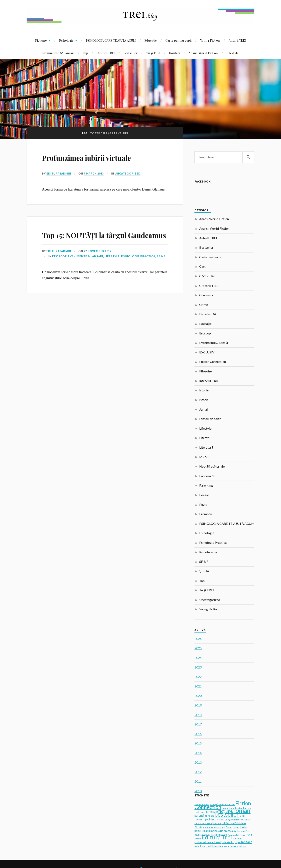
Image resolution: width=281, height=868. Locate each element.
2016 (198, 734)
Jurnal (204, 409)
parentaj (220, 820)
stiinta (211, 816)
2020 (198, 696)
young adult (230, 820)
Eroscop (59, 268)
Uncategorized (128, 174)
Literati (204, 438)
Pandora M (207, 476)
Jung (249, 835)
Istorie (204, 390)
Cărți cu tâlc (208, 276)
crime (236, 827)
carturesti (216, 842)
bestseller (227, 814)
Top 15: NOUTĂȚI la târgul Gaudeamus (95, 240)
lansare (247, 842)
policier (219, 846)
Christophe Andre (204, 827)
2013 (198, 762)
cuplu (238, 842)
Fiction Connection (213, 362)
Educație (151, 40)
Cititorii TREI (106, 53)
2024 (198, 658)
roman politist (205, 819)
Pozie (203, 504)
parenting (201, 816)
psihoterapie (203, 831)
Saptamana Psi (241, 831)
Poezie (204, 495)
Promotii (206, 514)
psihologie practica (222, 831)
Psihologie (66, 40)
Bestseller (131, 53)
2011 (198, 781)
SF (223, 823)
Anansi (198, 839)
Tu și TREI (153, 53)
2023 (198, 667)
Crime (204, 305)
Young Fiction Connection (222, 804)
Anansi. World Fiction (214, 228)
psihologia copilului (205, 846)
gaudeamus (200, 835)
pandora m (220, 827)
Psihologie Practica (138, 268)
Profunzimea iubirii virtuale (99, 157)
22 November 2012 (98, 262)
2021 (198, 686)
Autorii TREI (237, 40)
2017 (198, 724)
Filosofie (205, 371)
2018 (198, 715)
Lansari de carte (210, 419)
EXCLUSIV (207, 352)
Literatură (206, 447)
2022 (198, 677)
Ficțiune (41, 40)
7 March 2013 (94, 174)
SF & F (161, 268)
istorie (243, 846)
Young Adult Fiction (237, 835)
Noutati (174, 53)
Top (85, 53)
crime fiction (228, 842)
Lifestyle (233, 53)
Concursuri (207, 295)
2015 (198, 743)
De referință (208, 314)
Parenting (206, 485)
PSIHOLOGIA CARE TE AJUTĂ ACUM (111, 40)
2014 (198, 753)
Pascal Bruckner (231, 846)
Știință (204, 571)
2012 (198, 772)
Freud (229, 827)
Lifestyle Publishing (235, 823)
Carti (203, 266)
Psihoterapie (208, 552)
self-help (237, 839)
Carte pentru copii (178, 40)
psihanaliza (202, 842)
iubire (242, 816)
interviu (217, 823)
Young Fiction (210, 40)
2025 (198, 648)
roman (242, 810)
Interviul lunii (209, 381)
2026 (198, 639)
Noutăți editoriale (212, 466)
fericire (240, 820)
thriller (244, 827)
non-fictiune (228, 808)
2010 (198, 791)
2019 (198, 705)
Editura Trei (217, 837)
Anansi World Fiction (203, 53)
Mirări (204, 457)
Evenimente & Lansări (58, 53)
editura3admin (59, 174)
